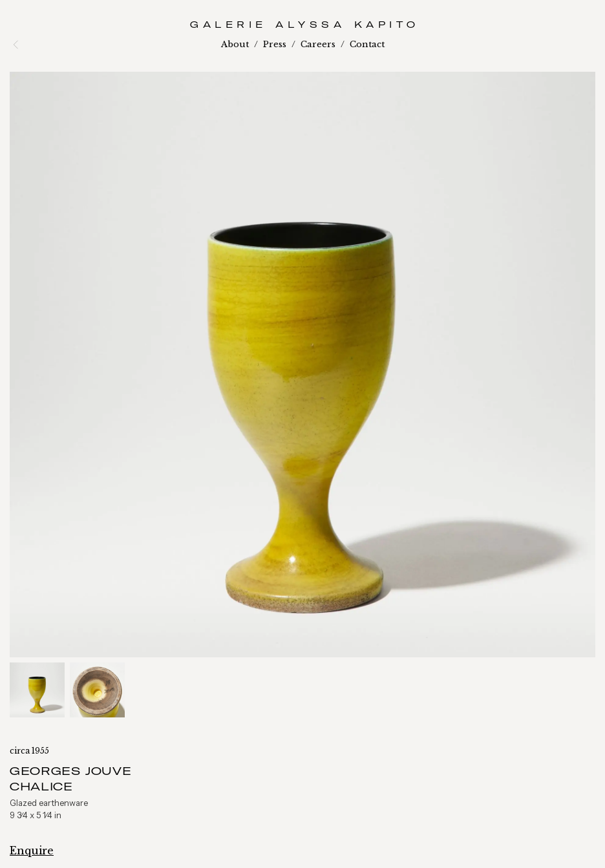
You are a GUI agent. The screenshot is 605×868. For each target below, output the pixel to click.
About (235, 44)
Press (275, 44)
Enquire (32, 851)
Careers (318, 44)
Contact (367, 44)
